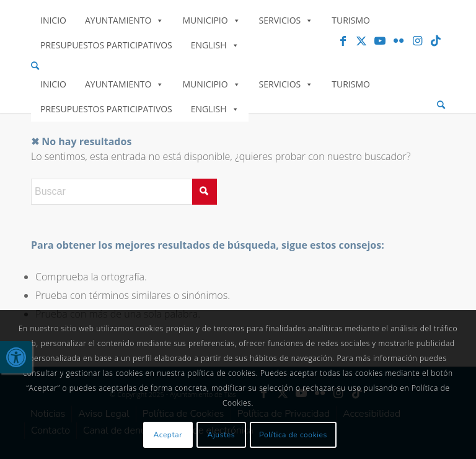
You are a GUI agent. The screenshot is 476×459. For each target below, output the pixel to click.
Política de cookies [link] (293, 435)
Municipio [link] (211, 20)
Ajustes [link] (222, 435)
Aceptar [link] (168, 435)
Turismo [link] (351, 20)
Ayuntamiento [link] (124, 20)
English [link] (215, 45)
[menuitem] (238, 66)
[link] (16, 357)
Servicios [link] (286, 20)
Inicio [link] (53, 20)
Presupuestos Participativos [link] (106, 45)
